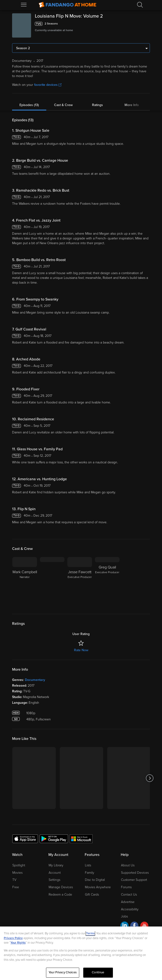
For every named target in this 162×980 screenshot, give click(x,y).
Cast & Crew (63, 105)
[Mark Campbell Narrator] (25, 582)
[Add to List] (147, 24)
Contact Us (129, 895)
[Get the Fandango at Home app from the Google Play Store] (54, 839)
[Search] (140, 5)
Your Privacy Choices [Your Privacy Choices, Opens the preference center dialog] (63, 972)
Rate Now (81, 650)
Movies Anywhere (98, 887)
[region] (81, 953)
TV (14, 880)
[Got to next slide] (150, 778)
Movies (17, 873)
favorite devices (48, 85)
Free (16, 887)
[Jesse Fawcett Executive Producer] (80, 582)
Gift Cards (92, 895)
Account (55, 873)
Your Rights (18, 943)
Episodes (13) (29, 105)
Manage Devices (61, 887)
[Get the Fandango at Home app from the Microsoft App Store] (81, 839)
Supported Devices (135, 873)
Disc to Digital (95, 880)
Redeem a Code (60, 895)
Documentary (35, 680)
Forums (126, 887)
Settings (54, 880)
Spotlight (19, 865)
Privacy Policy (13, 938)
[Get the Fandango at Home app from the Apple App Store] (25, 839)
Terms (90, 933)
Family (90, 873)
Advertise (128, 902)
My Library (56, 865)
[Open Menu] (24, 5)
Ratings (97, 105)
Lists (88, 865)
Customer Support (134, 880)
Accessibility (130, 909)
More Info (132, 105)
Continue (98, 972)
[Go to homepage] (67, 5)
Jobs (124, 916)
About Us (128, 865)
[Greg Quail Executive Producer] (107, 582)
